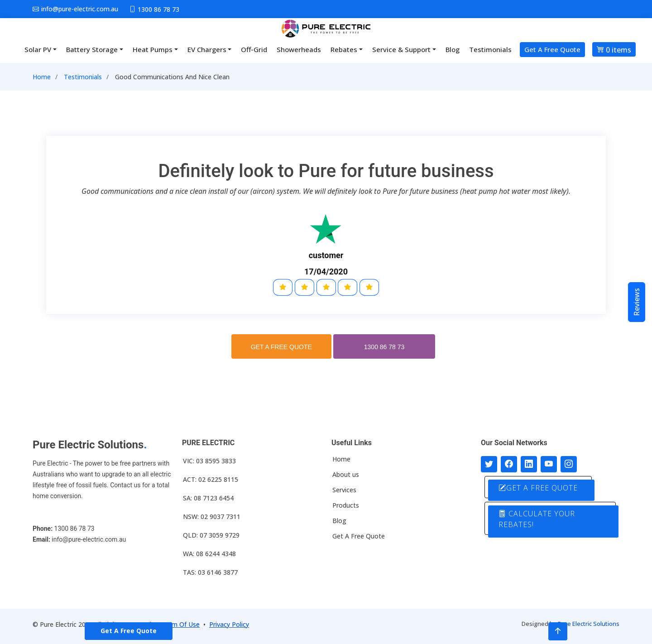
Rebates (344, 49)
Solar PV (38, 49)
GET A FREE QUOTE (281, 347)
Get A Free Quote (552, 49)
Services (344, 490)
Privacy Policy (229, 624)
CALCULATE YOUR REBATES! (537, 519)
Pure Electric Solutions (589, 624)
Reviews (637, 302)
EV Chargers (207, 49)
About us (346, 475)
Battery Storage (92, 49)
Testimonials (490, 49)
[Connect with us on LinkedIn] (529, 464)
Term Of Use (181, 624)
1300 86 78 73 (384, 347)
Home (42, 77)
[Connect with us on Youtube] (549, 464)
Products (346, 505)
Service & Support (401, 49)
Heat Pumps (153, 49)
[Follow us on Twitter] (489, 464)
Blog (453, 49)
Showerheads (299, 49)
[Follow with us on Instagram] (569, 464)
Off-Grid (254, 49)
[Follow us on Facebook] (509, 464)
